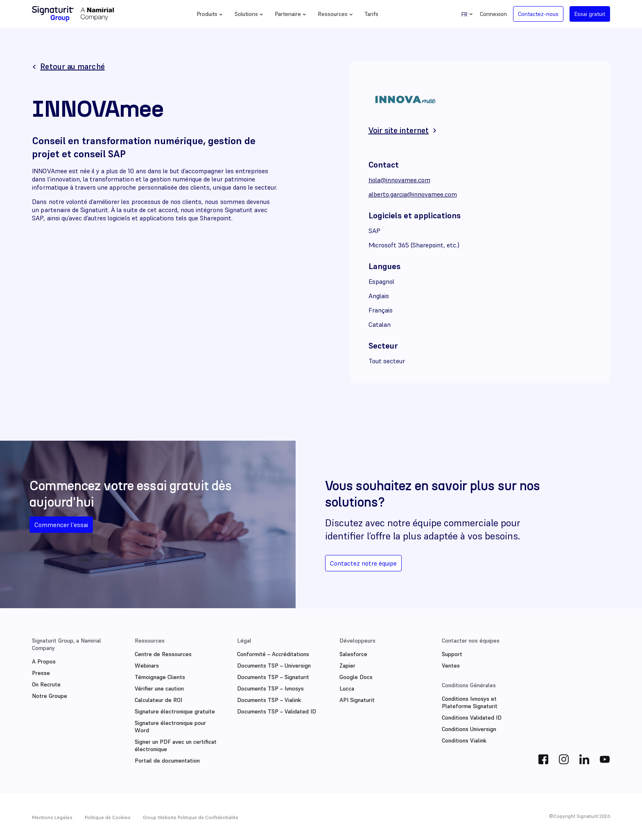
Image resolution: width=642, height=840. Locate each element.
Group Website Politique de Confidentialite (191, 817)
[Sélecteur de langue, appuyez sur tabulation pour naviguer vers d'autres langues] (468, 14)
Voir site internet (399, 130)
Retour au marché (72, 66)
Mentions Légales (52, 817)
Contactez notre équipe (363, 563)
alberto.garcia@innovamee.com (413, 194)
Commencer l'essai (61, 525)
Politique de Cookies (108, 817)
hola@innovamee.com (399, 180)
